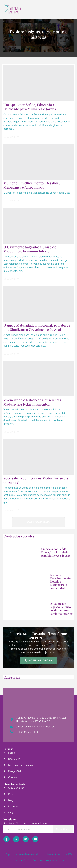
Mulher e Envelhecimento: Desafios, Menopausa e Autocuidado (31, 185)
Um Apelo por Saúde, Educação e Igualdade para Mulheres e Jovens (30, 107)
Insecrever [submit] (63, 829)
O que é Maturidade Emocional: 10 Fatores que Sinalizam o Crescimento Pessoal (37, 327)
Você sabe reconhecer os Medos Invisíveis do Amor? (36, 480)
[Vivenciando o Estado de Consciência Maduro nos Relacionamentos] (38, 378)
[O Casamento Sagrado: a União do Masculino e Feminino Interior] (38, 226)
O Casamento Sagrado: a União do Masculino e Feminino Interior (30, 249)
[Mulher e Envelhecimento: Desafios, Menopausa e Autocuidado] (38, 162)
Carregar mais (39, 522)
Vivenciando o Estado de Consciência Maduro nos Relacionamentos (32, 402)
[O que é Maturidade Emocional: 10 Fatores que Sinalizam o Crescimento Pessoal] (38, 304)
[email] (38, 829)
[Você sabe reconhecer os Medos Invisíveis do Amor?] (38, 457)
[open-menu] (67, 9)
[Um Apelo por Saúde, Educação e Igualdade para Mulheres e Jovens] (38, 83)
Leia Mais (11, 137)
